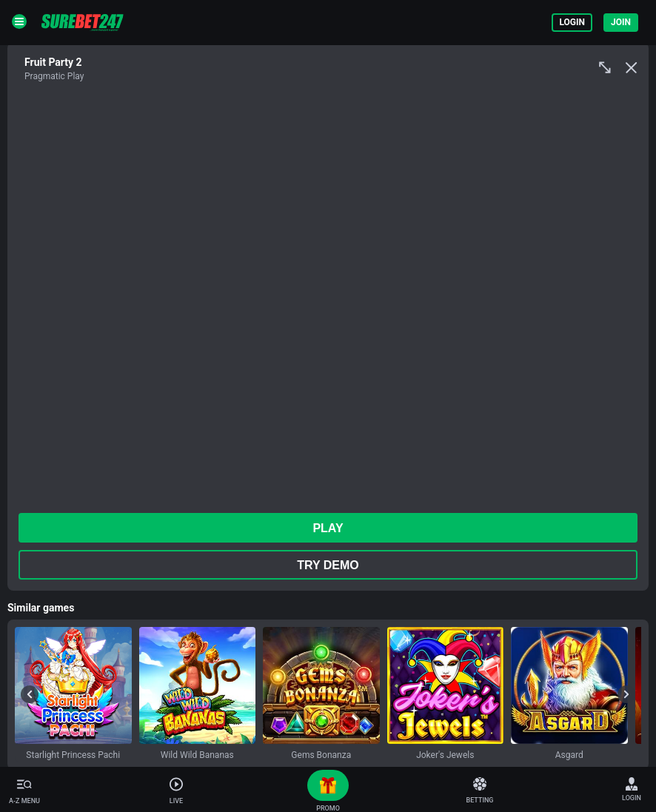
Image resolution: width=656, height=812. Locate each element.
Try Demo (328, 565)
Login (572, 22)
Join (621, 22)
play (328, 528)
